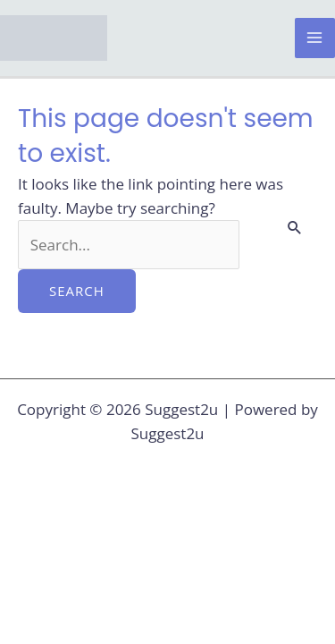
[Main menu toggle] (315, 38)
